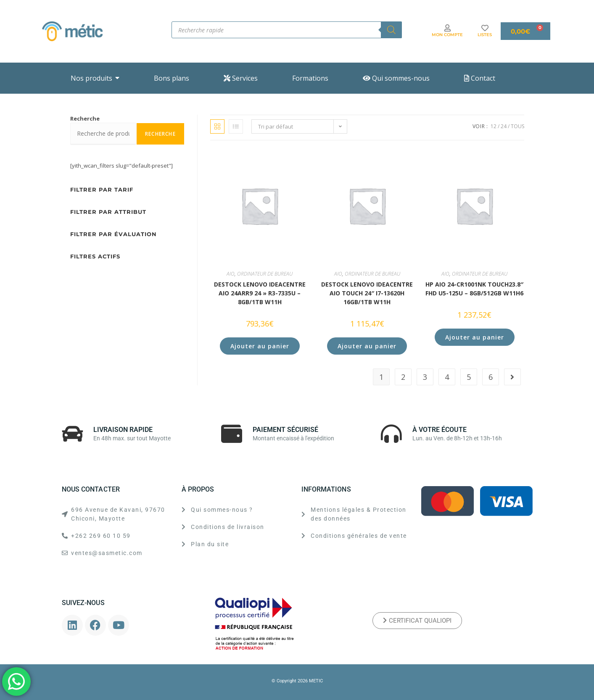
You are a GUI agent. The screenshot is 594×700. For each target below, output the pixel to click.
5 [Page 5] (469, 377)
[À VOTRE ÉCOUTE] (391, 434)
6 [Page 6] (491, 377)
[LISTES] (485, 28)
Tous (517, 126)
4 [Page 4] (447, 377)
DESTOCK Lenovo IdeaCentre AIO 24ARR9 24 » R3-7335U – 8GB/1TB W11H (260, 293)
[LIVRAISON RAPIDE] (72, 434)
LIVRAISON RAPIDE (123, 430)
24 (504, 126)
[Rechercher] (391, 30)
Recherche (85, 118)
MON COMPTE (447, 35)
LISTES (485, 35)
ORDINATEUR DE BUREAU (265, 274)
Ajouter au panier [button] (260, 346)
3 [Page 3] (425, 377)
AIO (231, 274)
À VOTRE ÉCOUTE (440, 430)
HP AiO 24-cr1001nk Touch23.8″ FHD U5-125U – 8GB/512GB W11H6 (474, 289)
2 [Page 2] (403, 377)
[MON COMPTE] (447, 28)
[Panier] (525, 31)
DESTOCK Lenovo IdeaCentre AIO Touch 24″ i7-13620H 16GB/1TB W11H (367, 293)
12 (494, 126)
